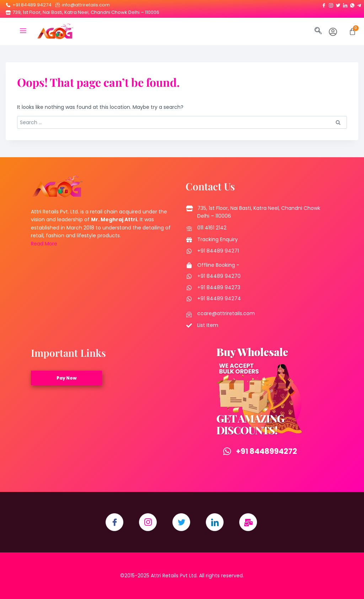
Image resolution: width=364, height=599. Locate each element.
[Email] (248, 522)
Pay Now (67, 378)
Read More (44, 244)
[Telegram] (359, 4)
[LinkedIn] (345, 4)
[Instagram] (331, 4)
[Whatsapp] (352, 4)
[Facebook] (324, 4)
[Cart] (352, 31)
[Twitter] (338, 4)
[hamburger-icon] (23, 31)
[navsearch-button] (318, 31)
